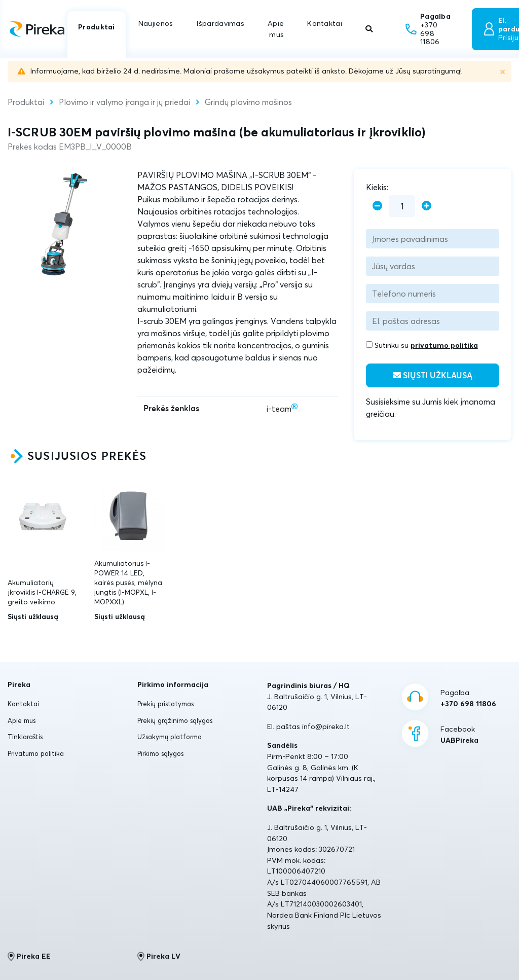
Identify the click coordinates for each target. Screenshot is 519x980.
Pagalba (468, 699)
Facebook (459, 735)
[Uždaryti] (503, 71)
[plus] (427, 206)
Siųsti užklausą (433, 375)
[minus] (377, 206)
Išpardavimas (220, 23)
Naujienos (156, 23)
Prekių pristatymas (165, 704)
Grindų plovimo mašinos (248, 102)
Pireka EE (29, 956)
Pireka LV (159, 956)
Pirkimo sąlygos (160, 753)
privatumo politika (444, 345)
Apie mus (276, 29)
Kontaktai (325, 23)
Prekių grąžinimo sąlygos (175, 720)
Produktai (97, 27)
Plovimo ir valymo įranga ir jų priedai (124, 102)
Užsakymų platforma (170, 737)
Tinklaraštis (25, 737)
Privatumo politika (36, 753)
